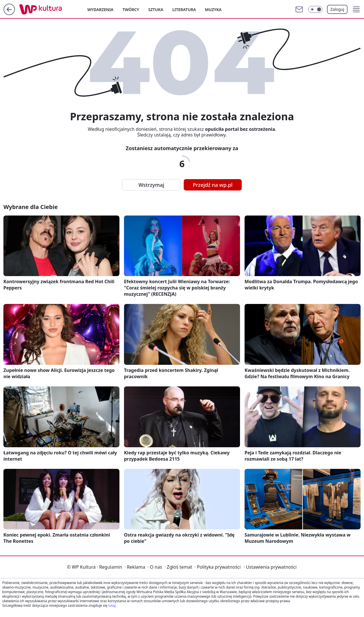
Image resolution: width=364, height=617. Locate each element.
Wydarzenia (100, 10)
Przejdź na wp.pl (213, 185)
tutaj (112, 605)
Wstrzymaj (151, 185)
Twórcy (131, 10)
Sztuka (156, 10)
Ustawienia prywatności (270, 567)
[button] (356, 9)
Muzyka (213, 10)
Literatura (184, 10)
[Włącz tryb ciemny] (315, 9)
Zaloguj (337, 9)
